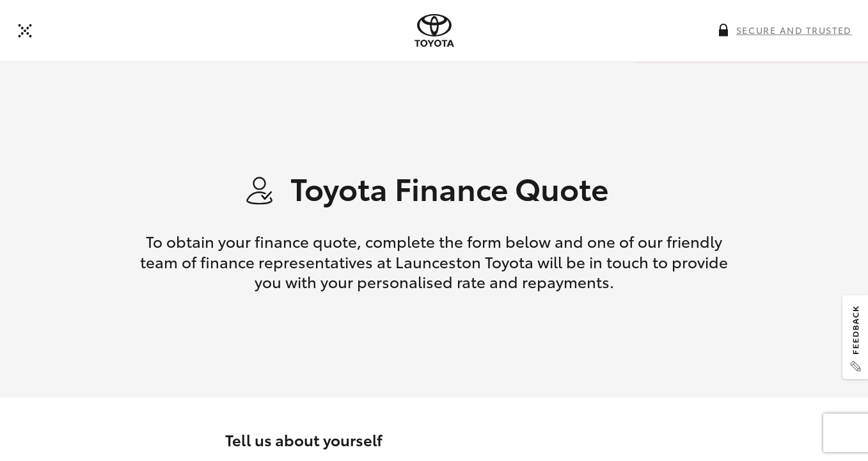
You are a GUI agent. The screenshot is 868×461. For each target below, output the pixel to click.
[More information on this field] (723, 30)
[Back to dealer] (25, 31)
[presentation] (434, 31)
